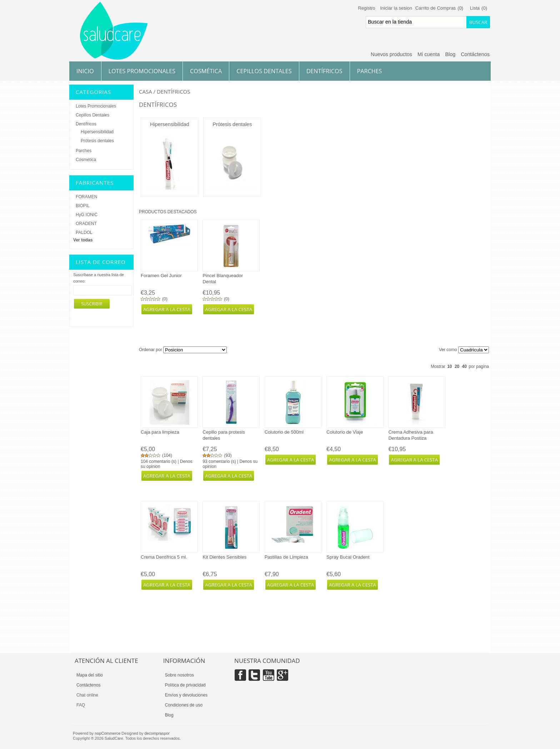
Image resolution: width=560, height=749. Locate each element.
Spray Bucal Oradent (348, 557)
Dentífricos (324, 71)
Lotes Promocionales (142, 71)
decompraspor (157, 733)
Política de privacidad (185, 685)
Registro (366, 8)
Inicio (85, 71)
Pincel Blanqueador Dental (223, 279)
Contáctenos (475, 54)
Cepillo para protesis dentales (224, 435)
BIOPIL (83, 206)
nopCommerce (107, 733)
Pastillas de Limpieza (286, 557)
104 (167, 455)
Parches (370, 71)
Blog (450, 54)
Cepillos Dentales (264, 71)
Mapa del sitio (90, 675)
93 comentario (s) (219, 461)
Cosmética (206, 71)
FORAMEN (86, 197)
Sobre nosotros (179, 675)
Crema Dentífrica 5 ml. (164, 557)
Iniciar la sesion (396, 8)
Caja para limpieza (160, 432)
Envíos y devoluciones (186, 695)
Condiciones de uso (184, 705)
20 (457, 366)
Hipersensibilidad (170, 124)
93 (228, 455)
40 (464, 366)
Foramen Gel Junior (161, 276)
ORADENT (86, 224)
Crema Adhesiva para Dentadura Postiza (411, 435)
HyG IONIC (87, 215)
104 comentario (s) (159, 461)
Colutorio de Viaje (345, 432)
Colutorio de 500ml (284, 432)
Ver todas (83, 240)
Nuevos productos (391, 54)
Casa (146, 91)
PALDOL (84, 233)
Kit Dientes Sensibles (224, 557)
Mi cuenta (429, 54)
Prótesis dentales (232, 124)
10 (449, 366)
